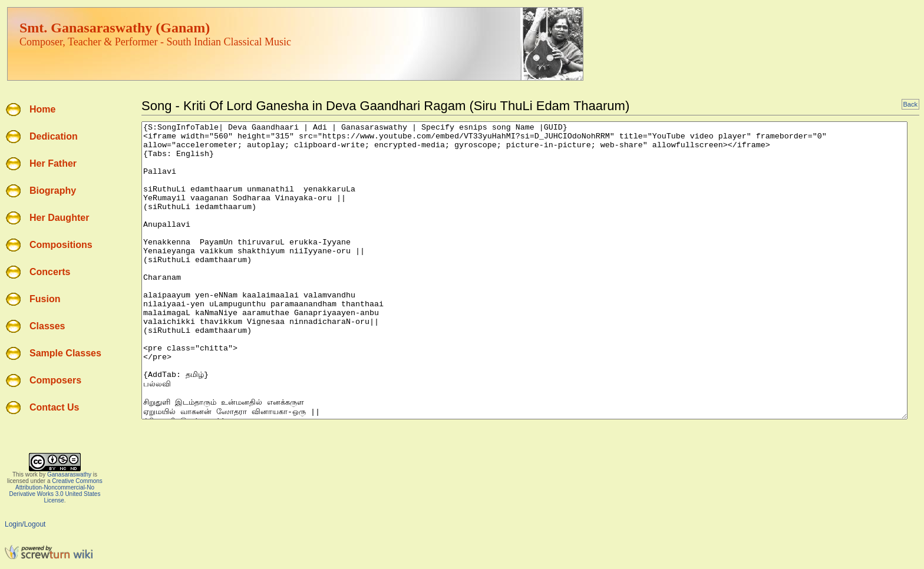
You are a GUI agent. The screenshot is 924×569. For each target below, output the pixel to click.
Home (42, 109)
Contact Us (54, 407)
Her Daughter (59, 218)
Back (910, 104)
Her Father (53, 163)
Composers (55, 380)
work (32, 474)
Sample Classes (65, 353)
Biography (53, 191)
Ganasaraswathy (69, 474)
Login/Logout (25, 524)
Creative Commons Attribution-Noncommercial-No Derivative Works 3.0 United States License (56, 491)
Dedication (54, 136)
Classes (47, 326)
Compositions (61, 245)
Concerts (50, 272)
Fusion (45, 299)
